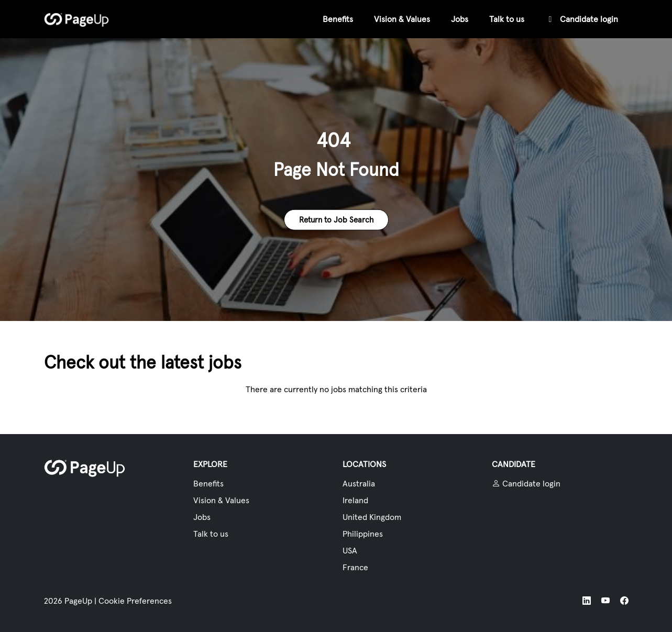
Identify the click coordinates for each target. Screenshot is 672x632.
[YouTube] (605, 601)
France (355, 567)
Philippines (363, 534)
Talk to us (507, 19)
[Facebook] (624, 601)
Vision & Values (402, 19)
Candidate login (582, 19)
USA (350, 550)
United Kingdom (372, 517)
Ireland (355, 500)
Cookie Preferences (135, 601)
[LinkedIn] (587, 601)
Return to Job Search (336, 220)
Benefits (338, 19)
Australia (359, 483)
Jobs (460, 19)
